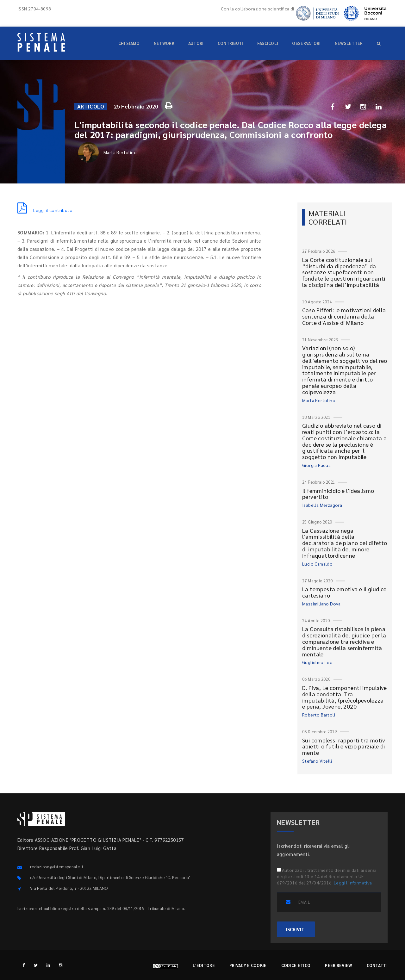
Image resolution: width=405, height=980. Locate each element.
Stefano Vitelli (317, 761)
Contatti (377, 966)
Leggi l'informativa (353, 883)
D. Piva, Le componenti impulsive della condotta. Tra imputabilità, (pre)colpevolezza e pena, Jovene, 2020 (345, 697)
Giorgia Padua (316, 465)
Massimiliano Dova (321, 604)
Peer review (338, 966)
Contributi (231, 43)
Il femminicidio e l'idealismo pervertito (338, 494)
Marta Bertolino (107, 152)
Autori (196, 43)
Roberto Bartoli (319, 715)
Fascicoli (268, 43)
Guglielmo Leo (317, 662)
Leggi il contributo (45, 210)
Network (164, 43)
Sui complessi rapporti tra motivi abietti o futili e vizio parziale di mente (344, 746)
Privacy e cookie (248, 966)
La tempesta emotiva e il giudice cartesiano (344, 592)
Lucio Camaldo (317, 564)
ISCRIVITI (296, 929)
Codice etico (296, 966)
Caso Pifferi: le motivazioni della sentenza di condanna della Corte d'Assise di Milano (344, 316)
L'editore (204, 966)
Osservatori (306, 43)
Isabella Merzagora (322, 505)
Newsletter (349, 43)
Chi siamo (129, 43)
